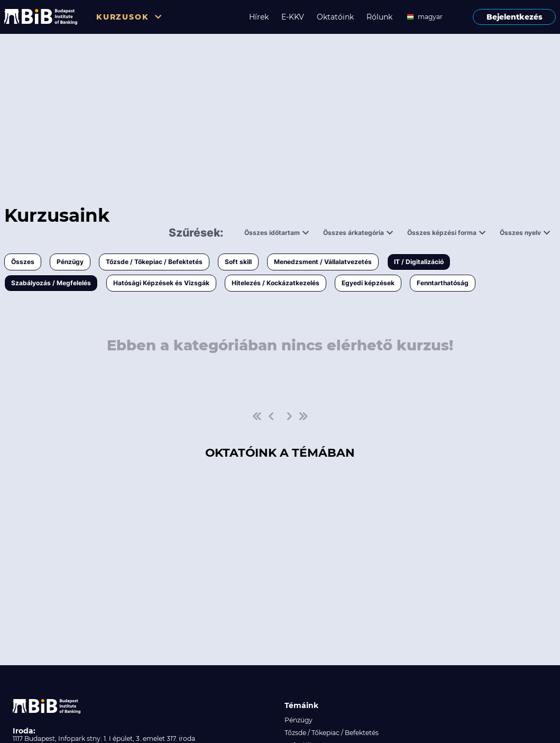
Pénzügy (70, 262)
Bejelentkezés (515, 17)
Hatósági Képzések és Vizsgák (161, 283)
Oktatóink (335, 17)
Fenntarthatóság (443, 283)
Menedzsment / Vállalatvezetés (323, 262)
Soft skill (238, 262)
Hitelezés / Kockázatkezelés (276, 283)
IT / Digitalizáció (419, 262)
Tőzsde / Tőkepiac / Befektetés (154, 262)
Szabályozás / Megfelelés (51, 283)
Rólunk (379, 17)
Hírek (259, 17)
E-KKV (293, 17)
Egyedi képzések (368, 283)
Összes (23, 262)
